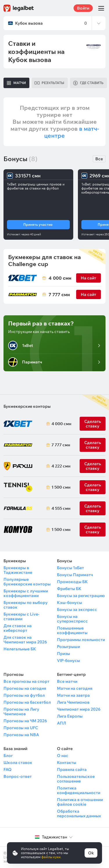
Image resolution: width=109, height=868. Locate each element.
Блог (8, 756)
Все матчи (67, 681)
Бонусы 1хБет (70, 568)
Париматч (25, 362)
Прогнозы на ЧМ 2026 (25, 721)
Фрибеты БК (69, 589)
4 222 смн (60, 466)
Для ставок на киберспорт (18, 628)
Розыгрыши (68, 647)
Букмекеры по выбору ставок (26, 605)
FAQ (8, 769)
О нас (63, 756)
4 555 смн (60, 508)
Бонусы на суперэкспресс (72, 619)
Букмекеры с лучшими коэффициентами (26, 593)
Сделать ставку (93, 466)
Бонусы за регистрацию (81, 596)
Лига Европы (70, 716)
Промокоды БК (72, 582)
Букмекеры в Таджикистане (18, 570)
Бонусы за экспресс (77, 609)
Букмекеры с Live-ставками (22, 616)
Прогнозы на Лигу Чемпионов (21, 711)
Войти (83, 8)
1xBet (21, 345)
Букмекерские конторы (27, 406)
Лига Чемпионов (73, 702)
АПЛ (61, 723)
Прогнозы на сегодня (25, 688)
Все (99, 159)
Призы (64, 654)
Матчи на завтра (73, 695)
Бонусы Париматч (75, 575)
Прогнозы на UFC (21, 728)
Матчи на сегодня (75, 688)
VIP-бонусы (68, 660)
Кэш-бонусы (69, 603)
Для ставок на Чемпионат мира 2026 (25, 640)
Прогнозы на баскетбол (27, 702)
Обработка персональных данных (79, 814)
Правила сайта (72, 769)
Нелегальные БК (20, 649)
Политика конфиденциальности (79, 790)
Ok (91, 853)
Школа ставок (18, 763)
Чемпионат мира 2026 (79, 709)
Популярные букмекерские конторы (27, 582)
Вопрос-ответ (18, 776)
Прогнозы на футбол (24, 695)
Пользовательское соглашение (76, 779)
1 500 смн (60, 487)
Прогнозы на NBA (21, 735)
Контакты (67, 763)
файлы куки (51, 857)
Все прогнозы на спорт (26, 681)
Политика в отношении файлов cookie (80, 802)
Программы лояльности (81, 640)
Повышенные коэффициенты (72, 630)
